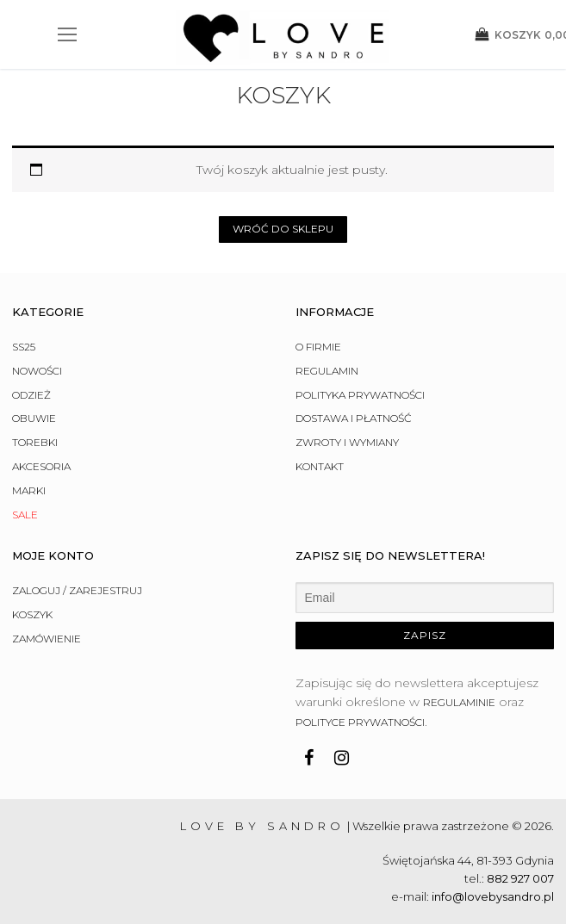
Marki (29, 490)
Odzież (31, 395)
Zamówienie (47, 639)
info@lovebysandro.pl (493, 896)
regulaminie (459, 702)
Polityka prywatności (360, 395)
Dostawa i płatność (354, 418)
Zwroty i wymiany (347, 442)
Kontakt (320, 466)
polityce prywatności (360, 722)
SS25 (24, 347)
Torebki (35, 442)
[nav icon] (67, 34)
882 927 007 (520, 878)
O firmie (318, 347)
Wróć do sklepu (283, 229)
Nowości (37, 371)
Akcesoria (41, 466)
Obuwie (34, 418)
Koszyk (32, 614)
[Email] (425, 598)
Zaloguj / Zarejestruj (77, 590)
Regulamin (327, 371)
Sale (25, 515)
